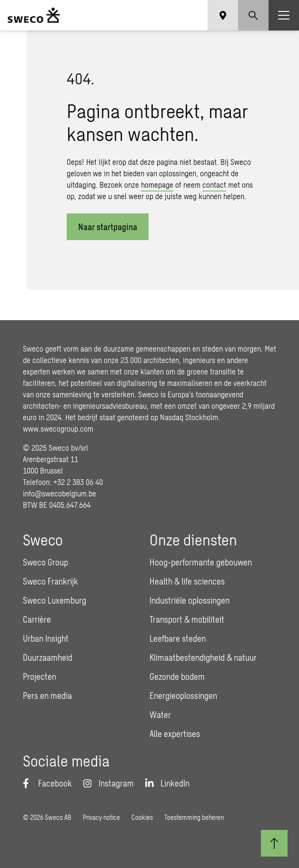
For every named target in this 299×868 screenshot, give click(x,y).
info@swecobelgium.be (60, 493)
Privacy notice (101, 817)
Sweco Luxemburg (55, 600)
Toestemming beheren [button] (194, 817)
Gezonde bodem (177, 676)
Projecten (40, 676)
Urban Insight (46, 638)
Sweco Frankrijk (50, 581)
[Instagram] (109, 783)
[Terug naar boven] (274, 843)
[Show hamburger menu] (284, 15)
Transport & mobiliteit (187, 619)
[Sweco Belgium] (34, 15)
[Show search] (253, 15)
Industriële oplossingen (189, 600)
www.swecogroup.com (58, 429)
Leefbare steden (178, 638)
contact (214, 185)
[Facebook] (47, 783)
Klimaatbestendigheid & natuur (203, 657)
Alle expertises (175, 734)
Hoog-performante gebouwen (201, 562)
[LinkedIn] (167, 783)
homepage (157, 185)
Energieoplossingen (183, 696)
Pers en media (47, 696)
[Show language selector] (223, 15)
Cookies (142, 817)
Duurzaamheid (48, 657)
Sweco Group (45, 562)
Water (160, 715)
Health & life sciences (187, 581)
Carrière (37, 619)
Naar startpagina (108, 227)
